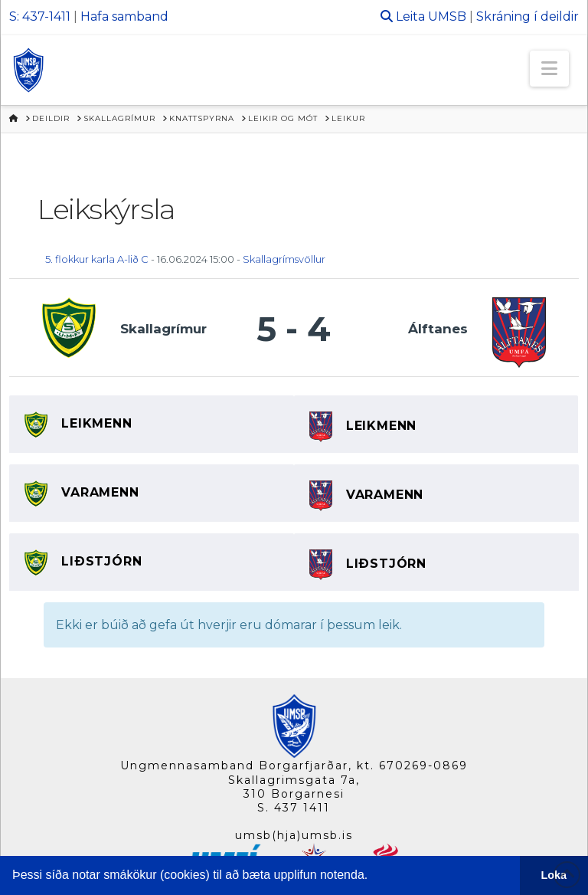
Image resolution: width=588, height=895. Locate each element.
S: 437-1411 (40, 16)
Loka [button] (554, 875)
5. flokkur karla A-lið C (97, 259)
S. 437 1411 (294, 808)
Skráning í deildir (528, 16)
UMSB (447, 16)
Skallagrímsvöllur (284, 259)
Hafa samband (124, 16)
